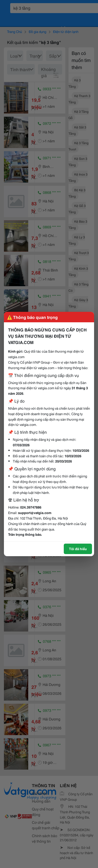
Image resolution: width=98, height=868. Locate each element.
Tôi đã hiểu (78, 549)
